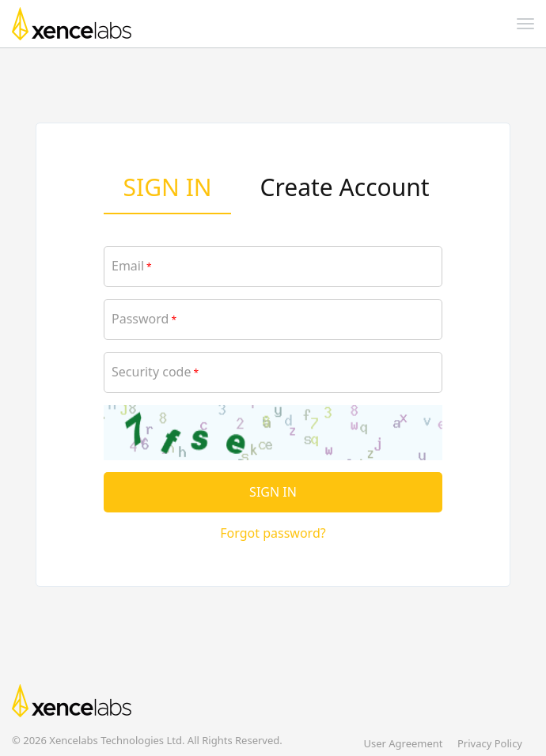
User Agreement (403, 743)
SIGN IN (168, 187)
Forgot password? (273, 533)
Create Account (345, 187)
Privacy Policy (490, 743)
